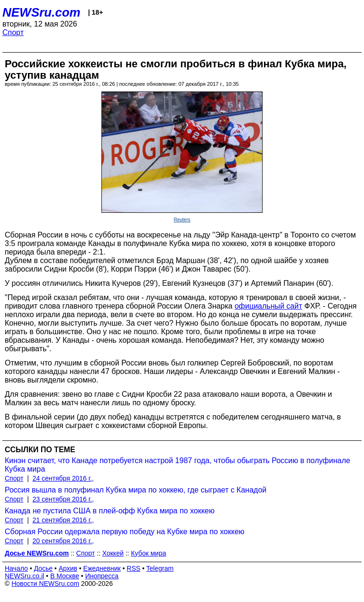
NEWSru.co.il (24, 576)
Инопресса (102, 576)
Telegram (160, 568)
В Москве (65, 576)
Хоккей (113, 553)
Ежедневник (102, 568)
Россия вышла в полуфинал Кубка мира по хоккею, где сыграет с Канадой (136, 490)
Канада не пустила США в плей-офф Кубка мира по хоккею (110, 511)
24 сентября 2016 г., (63, 478)
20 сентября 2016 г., (63, 541)
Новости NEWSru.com (45, 584)
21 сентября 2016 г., (63, 520)
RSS (133, 568)
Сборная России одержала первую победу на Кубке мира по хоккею (125, 532)
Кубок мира (148, 553)
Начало (16, 568)
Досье (43, 568)
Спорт (13, 32)
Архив (68, 568)
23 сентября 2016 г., (63, 499)
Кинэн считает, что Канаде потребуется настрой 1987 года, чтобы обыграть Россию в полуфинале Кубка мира (177, 465)
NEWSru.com (41, 12)
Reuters (182, 220)
